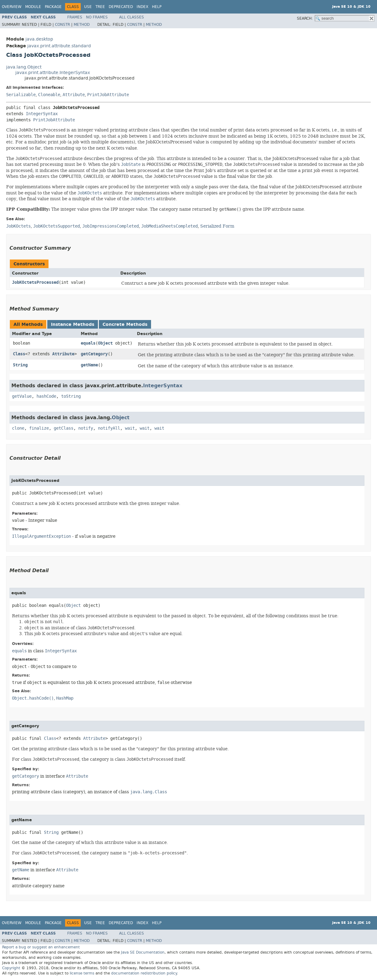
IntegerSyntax (42, 114)
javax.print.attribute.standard (59, 46)
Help (157, 7)
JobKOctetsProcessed (35, 282)
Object (105, 343)
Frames (75, 17)
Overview (12, 7)
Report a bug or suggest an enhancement (41, 947)
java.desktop (39, 39)
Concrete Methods (125, 324)
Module (33, 7)
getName (89, 365)
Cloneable (49, 95)
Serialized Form (217, 226)
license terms (82, 973)
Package (53, 7)
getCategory (94, 354)
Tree (100, 7)
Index (142, 7)
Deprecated (121, 7)
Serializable (21, 95)
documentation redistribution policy (144, 973)
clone (18, 428)
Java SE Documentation (143, 952)
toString (71, 396)
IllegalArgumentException (41, 536)
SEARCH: (305, 18)
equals (88, 343)
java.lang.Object (24, 67)
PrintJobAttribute (108, 95)
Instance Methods (73, 324)
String (20, 365)
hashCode (46, 396)
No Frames (97, 17)
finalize (39, 428)
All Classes (132, 17)
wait (130, 428)
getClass (64, 428)
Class (19, 354)
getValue (22, 396)
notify (86, 428)
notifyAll (109, 428)
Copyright (11, 968)
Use (88, 7)
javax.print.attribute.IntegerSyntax (53, 73)
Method (82, 25)
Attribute (74, 95)
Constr (62, 25)
